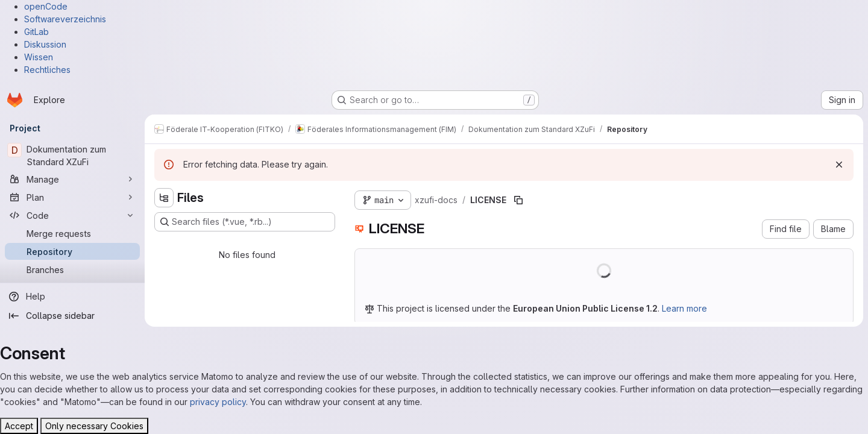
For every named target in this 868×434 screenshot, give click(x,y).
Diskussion (45, 44)
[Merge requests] (72, 233)
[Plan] (72, 197)
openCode (46, 6)
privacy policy (218, 402)
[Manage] (72, 179)
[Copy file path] (518, 200)
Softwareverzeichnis (65, 19)
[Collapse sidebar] (72, 316)
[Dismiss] (839, 165)
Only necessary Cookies (94, 426)
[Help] (72, 297)
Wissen (39, 57)
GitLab (36, 32)
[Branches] (72, 269)
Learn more (684, 308)
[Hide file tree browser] (164, 198)
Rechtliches (47, 70)
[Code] (72, 215)
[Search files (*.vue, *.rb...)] (245, 222)
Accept (19, 426)
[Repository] (72, 251)
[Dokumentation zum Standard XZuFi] (72, 156)
